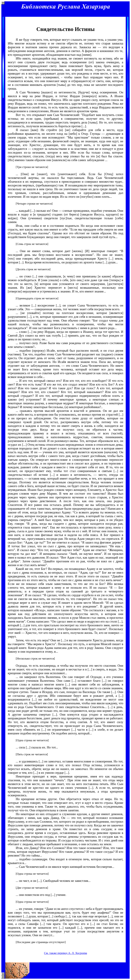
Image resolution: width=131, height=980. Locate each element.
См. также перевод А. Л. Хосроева (65, 953)
